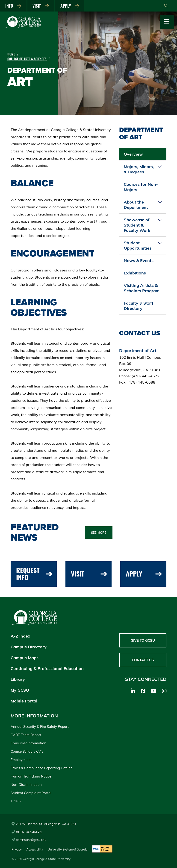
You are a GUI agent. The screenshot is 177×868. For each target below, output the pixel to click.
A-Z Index (20, 636)
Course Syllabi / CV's (27, 751)
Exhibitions (135, 273)
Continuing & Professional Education (47, 668)
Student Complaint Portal (31, 793)
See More (99, 533)
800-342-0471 (27, 832)
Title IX (16, 801)
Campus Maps (25, 658)
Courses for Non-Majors (141, 187)
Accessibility (35, 849)
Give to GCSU (143, 640)
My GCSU (20, 690)
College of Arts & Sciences (27, 59)
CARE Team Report (26, 735)
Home (12, 54)
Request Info (34, 574)
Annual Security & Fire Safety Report (40, 727)
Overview (133, 154)
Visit (41, 6)
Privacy (17, 849)
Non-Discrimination (26, 785)
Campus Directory (29, 647)
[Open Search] (166, 6)
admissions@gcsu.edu (29, 840)
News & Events (139, 261)
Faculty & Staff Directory (139, 306)
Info (13, 6)
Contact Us (143, 660)
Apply (70, 6)
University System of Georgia (68, 849)
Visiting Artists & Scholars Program (142, 288)
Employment (21, 760)
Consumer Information (28, 743)
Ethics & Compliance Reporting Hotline (41, 768)
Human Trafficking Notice (31, 776)
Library (18, 679)
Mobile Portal (24, 701)
